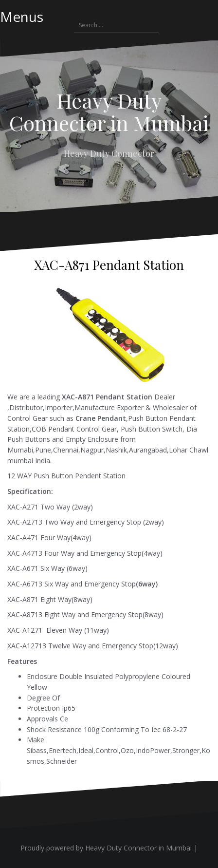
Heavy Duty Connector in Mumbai (109, 112)
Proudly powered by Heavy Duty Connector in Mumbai (106, 848)
